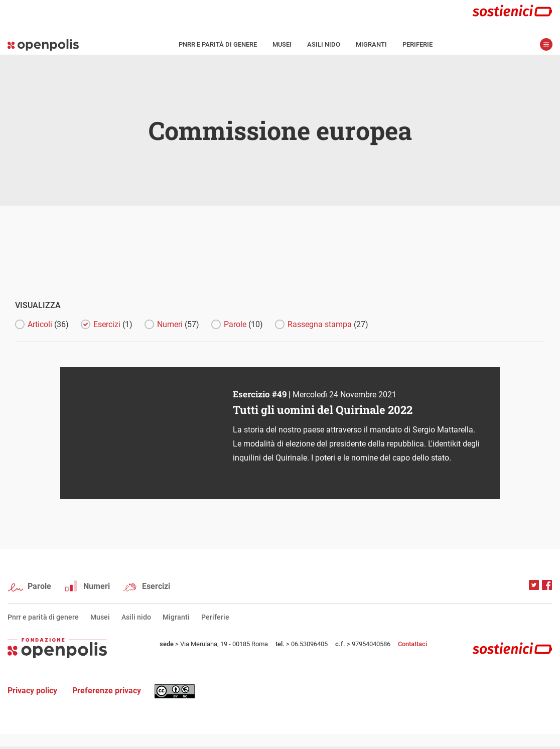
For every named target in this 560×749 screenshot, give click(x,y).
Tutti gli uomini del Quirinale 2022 (323, 410)
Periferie (417, 44)
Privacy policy (32, 691)
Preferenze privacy (107, 691)
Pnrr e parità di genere (218, 44)
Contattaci (412, 644)
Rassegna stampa (328, 324)
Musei (282, 44)
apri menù (546, 44)
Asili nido (324, 44)
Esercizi (113, 324)
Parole (243, 324)
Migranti (371, 44)
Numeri (178, 324)
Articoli (48, 324)
